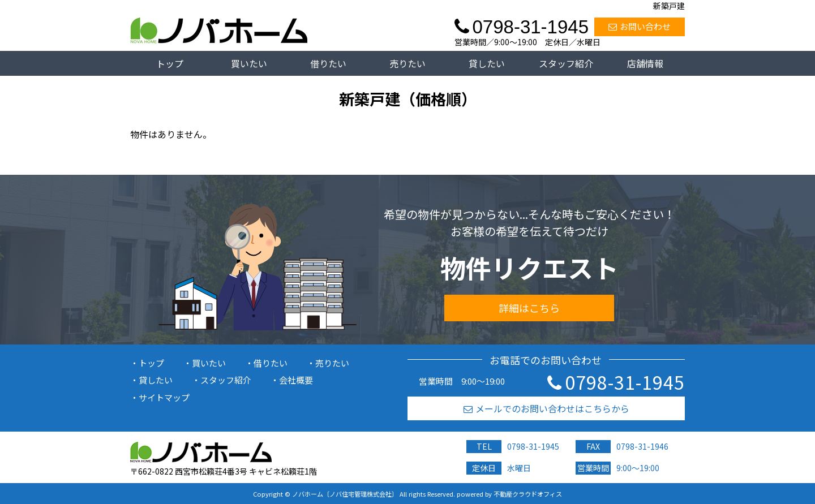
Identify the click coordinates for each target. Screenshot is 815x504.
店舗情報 (645, 63)
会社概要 (296, 380)
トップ (170, 63)
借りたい (328, 63)
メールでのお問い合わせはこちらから (546, 408)
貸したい (487, 63)
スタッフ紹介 (566, 63)
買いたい (249, 63)
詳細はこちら (529, 308)
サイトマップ (164, 397)
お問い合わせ (640, 26)
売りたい (407, 63)
